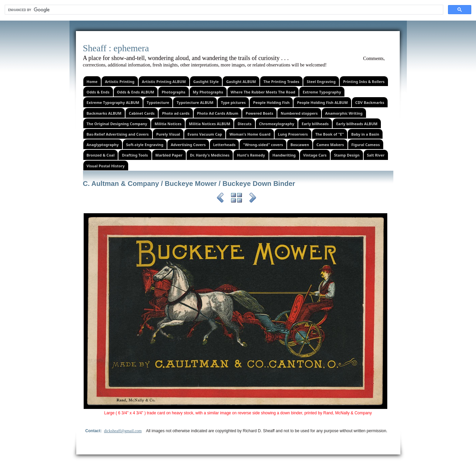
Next (253, 199)
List (236, 199)
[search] (223, 10)
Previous (220, 199)
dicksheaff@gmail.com (123, 431)
